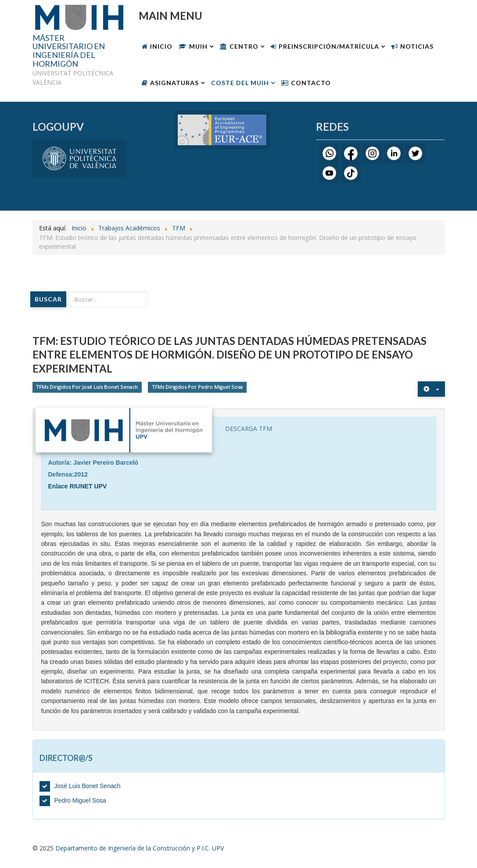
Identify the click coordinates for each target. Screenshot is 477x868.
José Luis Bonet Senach (88, 786)
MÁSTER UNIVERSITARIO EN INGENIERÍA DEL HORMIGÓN (69, 51)
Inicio (161, 46)
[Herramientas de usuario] (431, 389)
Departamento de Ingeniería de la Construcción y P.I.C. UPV (140, 848)
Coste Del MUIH (240, 83)
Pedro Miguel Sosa (80, 800)
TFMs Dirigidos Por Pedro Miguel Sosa (197, 387)
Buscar (48, 299)
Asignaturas (174, 83)
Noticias (417, 46)
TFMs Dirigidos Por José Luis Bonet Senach (87, 387)
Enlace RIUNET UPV (78, 486)
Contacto (311, 83)
